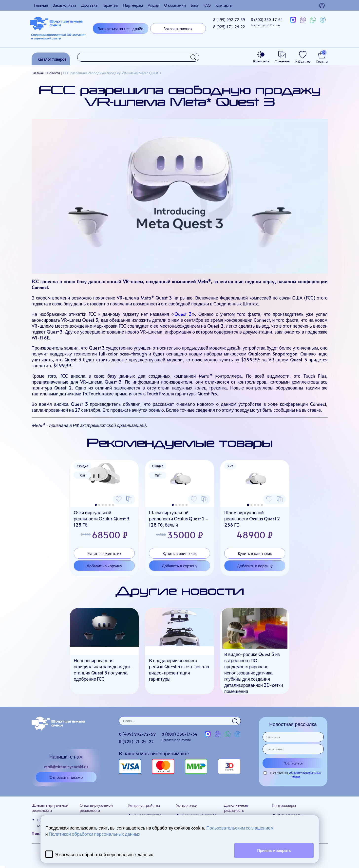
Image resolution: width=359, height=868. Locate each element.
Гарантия (110, 5)
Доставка (89, 5)
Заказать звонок (178, 28)
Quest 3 (183, 314)
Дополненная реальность (236, 808)
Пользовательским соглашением (240, 828)
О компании (175, 5)
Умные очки (187, 805)
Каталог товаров (52, 59)
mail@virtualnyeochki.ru (66, 766)
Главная (41, 5)
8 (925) (229, 27)
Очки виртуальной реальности (96, 808)
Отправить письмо (66, 777)
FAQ (207, 5)
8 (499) (229, 19)
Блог (195, 5)
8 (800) (267, 22)
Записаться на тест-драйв (121, 28)
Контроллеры (284, 805)
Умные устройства (144, 805)
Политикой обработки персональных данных (95, 834)
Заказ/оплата (65, 5)
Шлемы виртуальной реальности (50, 808)
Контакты (224, 5)
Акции (153, 5)
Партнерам (133, 5)
